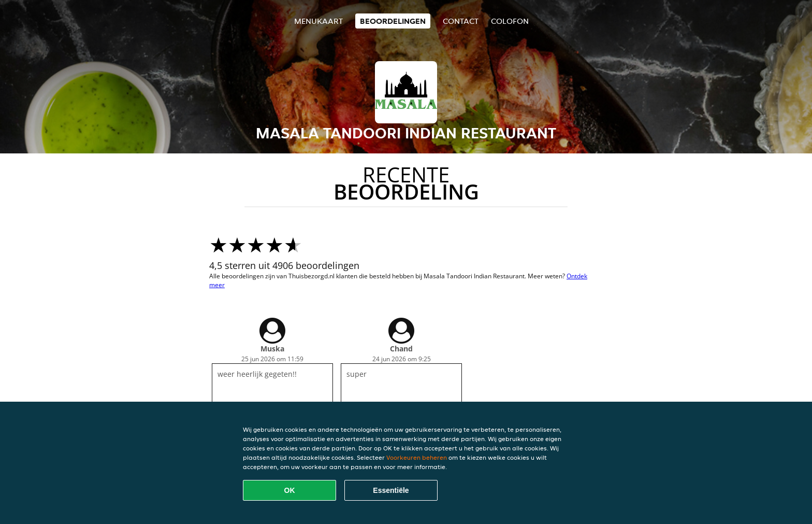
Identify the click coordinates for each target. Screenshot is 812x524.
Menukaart (318, 21)
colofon (510, 21)
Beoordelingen (393, 21)
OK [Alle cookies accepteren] (290, 490)
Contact (461, 21)
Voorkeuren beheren (417, 457)
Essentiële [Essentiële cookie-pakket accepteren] (391, 490)
